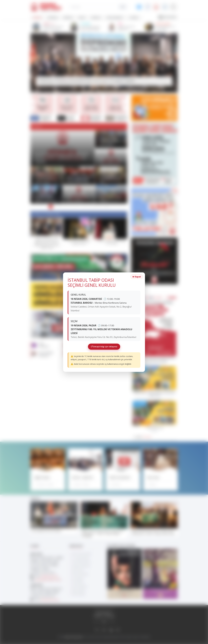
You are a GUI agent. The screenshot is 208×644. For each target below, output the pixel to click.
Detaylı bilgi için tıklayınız (104, 347)
